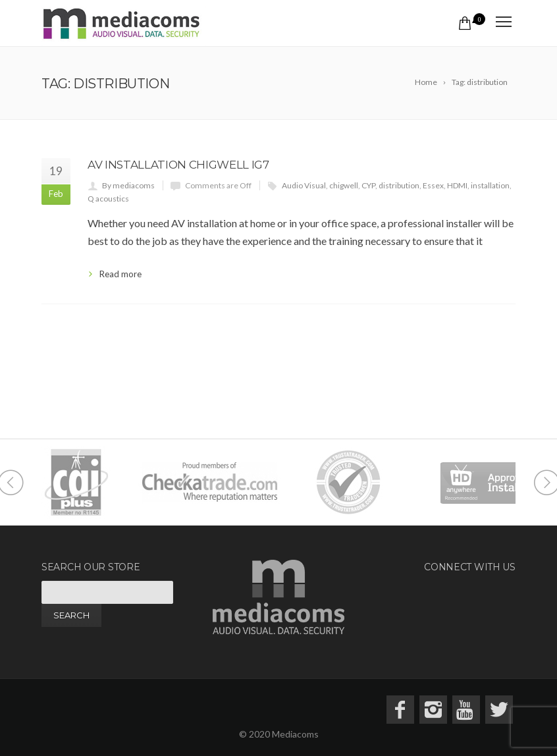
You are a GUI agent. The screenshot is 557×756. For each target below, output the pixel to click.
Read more (120, 274)
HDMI (457, 185)
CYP (368, 185)
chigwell (344, 185)
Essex (433, 185)
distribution (399, 185)
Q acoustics (108, 199)
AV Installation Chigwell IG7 (178, 165)
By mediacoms (128, 185)
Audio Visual (304, 185)
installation (490, 185)
